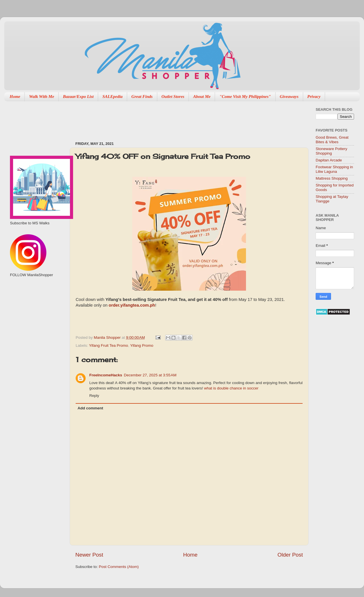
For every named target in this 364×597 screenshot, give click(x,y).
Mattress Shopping (332, 178)
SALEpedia (112, 97)
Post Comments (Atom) (119, 567)
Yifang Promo (142, 345)
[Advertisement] (179, 118)
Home (15, 97)
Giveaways (289, 97)
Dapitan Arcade (329, 160)
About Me (202, 97)
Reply (94, 396)
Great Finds (142, 97)
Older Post (290, 555)
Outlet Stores (173, 97)
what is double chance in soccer (231, 388)
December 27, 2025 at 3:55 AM (150, 375)
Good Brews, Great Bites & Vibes (332, 140)
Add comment (90, 408)
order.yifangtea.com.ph (132, 305)
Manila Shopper (108, 338)
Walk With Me (42, 97)
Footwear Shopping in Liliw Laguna (334, 169)
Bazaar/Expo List (78, 97)
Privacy (314, 97)
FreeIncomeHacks (106, 375)
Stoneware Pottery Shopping (331, 151)
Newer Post (89, 555)
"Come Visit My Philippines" (245, 97)
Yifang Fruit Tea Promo (108, 345)
